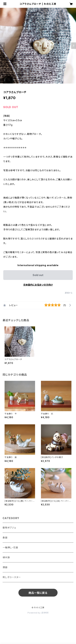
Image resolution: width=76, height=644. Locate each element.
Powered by (38, 613)
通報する (69, 293)
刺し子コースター (12, 577)
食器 (5, 538)
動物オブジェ (9, 528)
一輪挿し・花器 (10, 547)
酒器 (5, 567)
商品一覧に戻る (38, 593)
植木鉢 (6, 557)
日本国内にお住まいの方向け (38, 285)
